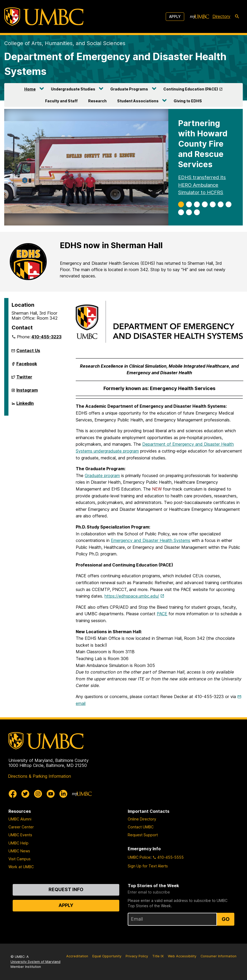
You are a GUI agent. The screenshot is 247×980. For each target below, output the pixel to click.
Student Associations (138, 101)
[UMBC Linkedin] (63, 794)
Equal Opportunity (107, 956)
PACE (162, 614)
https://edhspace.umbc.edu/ (132, 596)
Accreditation (77, 956)
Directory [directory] (221, 16)
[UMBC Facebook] (13, 794)
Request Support (143, 835)
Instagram (27, 392)
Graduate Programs (129, 89)
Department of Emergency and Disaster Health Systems (115, 64)
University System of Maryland (35, 962)
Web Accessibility (182, 956)
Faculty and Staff (61, 101)
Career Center (21, 827)
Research (97, 101)
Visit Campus (20, 859)
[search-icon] (237, 17)
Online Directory (142, 819)
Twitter (24, 379)
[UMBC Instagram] (38, 794)
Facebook (27, 366)
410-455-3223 (46, 337)
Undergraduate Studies (73, 89)
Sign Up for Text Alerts (148, 866)
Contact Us (28, 350)
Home (30, 89)
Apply (175, 16)
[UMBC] (44, 16)
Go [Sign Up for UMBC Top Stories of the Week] (226, 919)
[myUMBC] (199, 17)
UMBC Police (139, 857)
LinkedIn (25, 405)
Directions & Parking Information (39, 776)
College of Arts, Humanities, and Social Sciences (65, 43)
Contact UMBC (141, 827)
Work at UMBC (21, 867)
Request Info (66, 889)
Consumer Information (218, 956)
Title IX (158, 956)
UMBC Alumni (20, 819)
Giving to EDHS (188, 101)
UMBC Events (20, 835)
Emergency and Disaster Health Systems (151, 540)
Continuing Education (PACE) (191, 89)
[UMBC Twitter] (25, 794)
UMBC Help (18, 843)
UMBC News (19, 851)
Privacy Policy (137, 956)
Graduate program (102, 475)
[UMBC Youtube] (51, 794)
